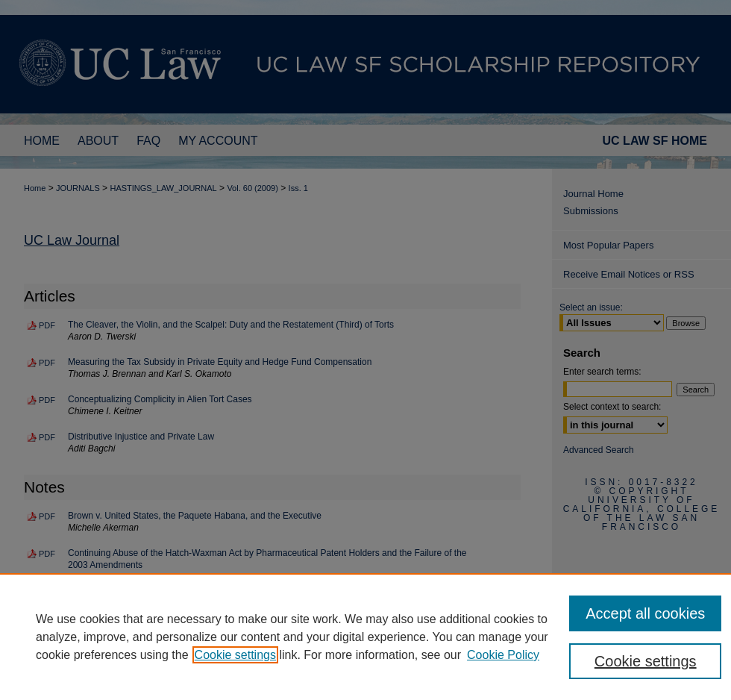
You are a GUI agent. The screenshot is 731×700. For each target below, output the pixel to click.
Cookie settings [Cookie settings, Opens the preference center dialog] (646, 661)
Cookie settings (235, 655)
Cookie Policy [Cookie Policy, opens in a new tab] (503, 655)
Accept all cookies (645, 613)
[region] (365, 637)
